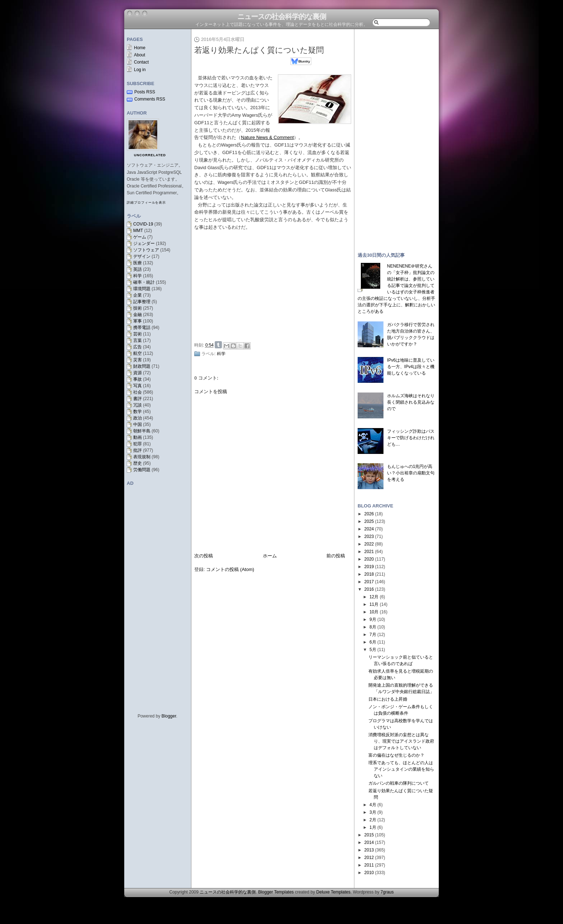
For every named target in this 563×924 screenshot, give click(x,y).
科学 (138, 276)
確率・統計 (144, 282)
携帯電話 (142, 328)
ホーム (270, 556)
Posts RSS (145, 92)
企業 (138, 295)
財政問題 (142, 366)
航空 (138, 353)
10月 (374, 612)
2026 (369, 514)
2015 (369, 835)
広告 (138, 347)
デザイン (142, 256)
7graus (387, 892)
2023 (369, 537)
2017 (369, 582)
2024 (369, 529)
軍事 (138, 321)
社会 (138, 392)
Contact (141, 62)
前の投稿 (336, 556)
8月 (373, 627)
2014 (369, 842)
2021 (369, 552)
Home (140, 48)
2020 (369, 559)
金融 (138, 315)
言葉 (138, 340)
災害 (138, 360)
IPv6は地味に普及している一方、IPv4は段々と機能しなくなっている (411, 367)
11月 (374, 604)
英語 (138, 269)
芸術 (138, 334)
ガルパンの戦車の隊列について (399, 783)
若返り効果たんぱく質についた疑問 (259, 50)
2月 (373, 820)
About (139, 55)
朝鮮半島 (142, 431)
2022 (369, 544)
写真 (138, 386)
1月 (373, 827)
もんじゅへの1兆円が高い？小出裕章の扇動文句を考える (411, 473)
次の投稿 (204, 556)
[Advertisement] (275, 285)
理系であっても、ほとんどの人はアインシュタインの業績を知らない (401, 769)
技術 (138, 308)
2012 (369, 858)
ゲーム (140, 237)
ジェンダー (144, 243)
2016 (369, 589)
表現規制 (142, 457)
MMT (138, 231)
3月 (373, 812)
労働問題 (142, 470)
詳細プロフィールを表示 (146, 203)
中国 (138, 424)
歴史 (138, 463)
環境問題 (142, 289)
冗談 (138, 405)
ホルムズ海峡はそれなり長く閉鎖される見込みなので (411, 402)
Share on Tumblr (218, 345)
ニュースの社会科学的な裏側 (282, 17)
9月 (373, 619)
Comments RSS (150, 99)
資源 (138, 373)
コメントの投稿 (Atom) (230, 569)
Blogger (169, 716)
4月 (373, 805)
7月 (373, 635)
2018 (369, 574)
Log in (140, 70)
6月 (373, 642)
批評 (138, 450)
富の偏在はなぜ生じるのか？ (396, 755)
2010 (369, 873)
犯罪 (138, 444)
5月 (373, 650)
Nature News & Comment (267, 137)
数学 (138, 412)
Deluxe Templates (333, 892)
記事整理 (142, 302)
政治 (138, 418)
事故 (138, 379)
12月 (374, 597)
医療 (138, 263)
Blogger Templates (276, 892)
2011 (369, 865)
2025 (369, 521)
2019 (369, 567)
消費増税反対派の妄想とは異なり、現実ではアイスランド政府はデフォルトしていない (401, 741)
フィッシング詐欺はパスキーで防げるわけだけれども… (411, 438)
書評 (138, 399)
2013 (369, 850)
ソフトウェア (146, 250)
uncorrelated (150, 155)
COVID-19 (143, 224)
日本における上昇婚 (388, 699)
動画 (138, 437)
